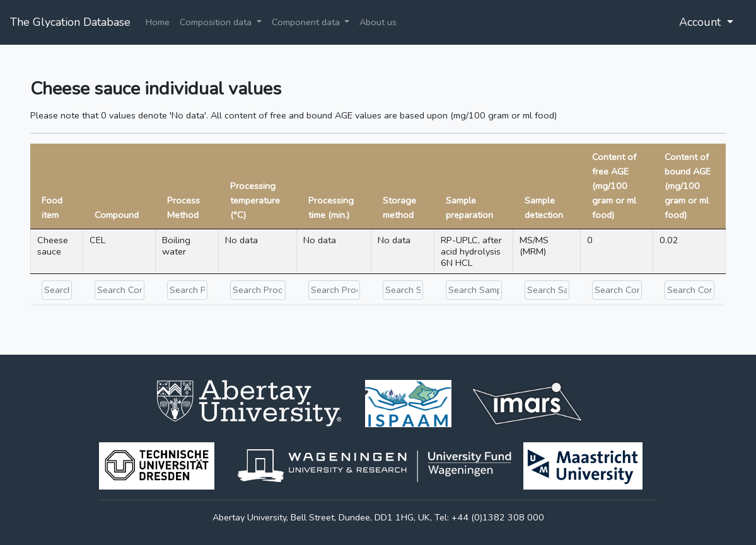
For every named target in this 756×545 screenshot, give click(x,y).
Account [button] (701, 22)
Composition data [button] (217, 22)
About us (378, 22)
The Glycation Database (70, 22)
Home (158, 22)
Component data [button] (307, 22)
